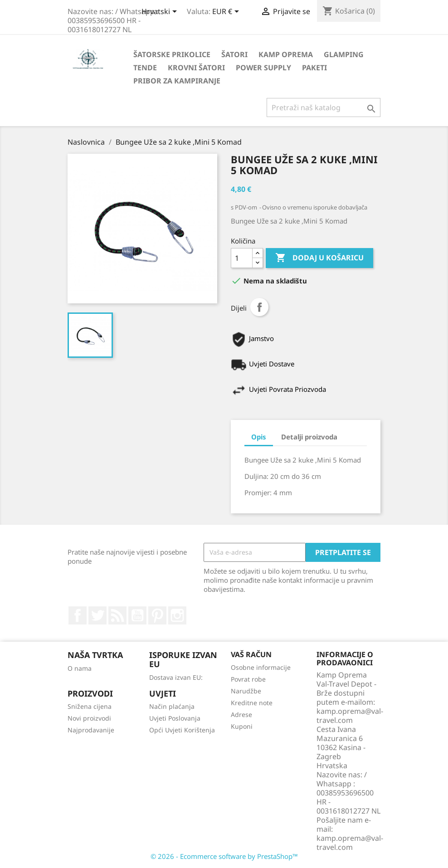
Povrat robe (248, 679)
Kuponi (242, 726)
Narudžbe (246, 691)
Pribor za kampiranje (177, 81)
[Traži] (324, 107)
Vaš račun (251, 654)
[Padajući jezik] (161, 12)
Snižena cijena (90, 706)
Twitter (97, 615)
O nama (80, 668)
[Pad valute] (227, 12)
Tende (145, 68)
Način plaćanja (172, 706)
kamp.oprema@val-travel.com (350, 843)
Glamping (344, 54)
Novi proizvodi (89, 718)
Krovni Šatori (196, 68)
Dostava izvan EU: (176, 677)
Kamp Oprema (286, 54)
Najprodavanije (91, 730)
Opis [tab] (259, 437)
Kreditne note (252, 703)
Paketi (314, 68)
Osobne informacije (261, 667)
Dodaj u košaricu (319, 258)
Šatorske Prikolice (172, 54)
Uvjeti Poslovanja (175, 718)
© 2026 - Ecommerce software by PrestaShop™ (224, 856)
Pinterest (157, 615)
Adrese (241, 714)
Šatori (234, 54)
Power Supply (263, 68)
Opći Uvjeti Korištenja (182, 730)
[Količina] (242, 258)
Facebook (78, 615)
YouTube (137, 615)
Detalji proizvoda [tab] (309, 437)
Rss (117, 615)
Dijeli (259, 307)
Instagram (177, 615)
